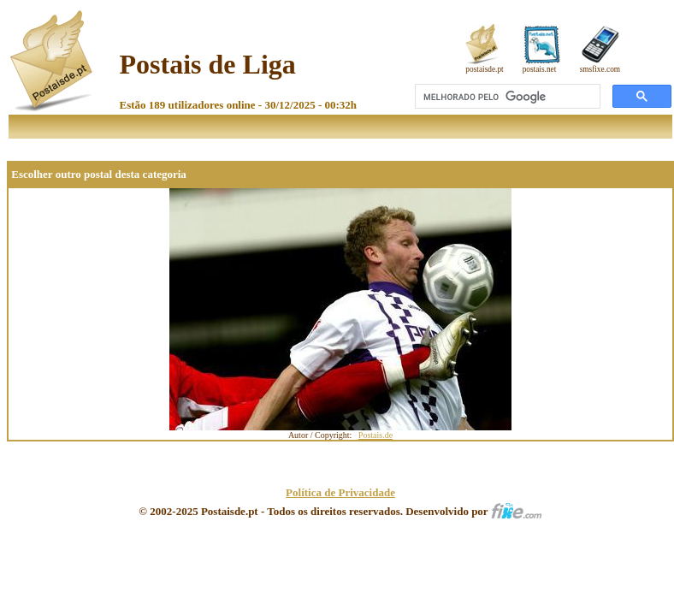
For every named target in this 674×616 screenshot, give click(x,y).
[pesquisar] (506, 97)
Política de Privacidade (340, 492)
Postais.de (375, 435)
